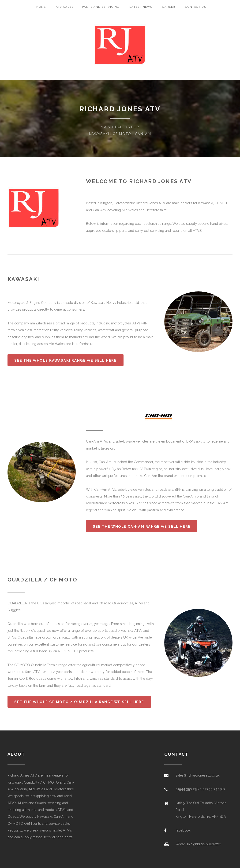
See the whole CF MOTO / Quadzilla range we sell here (79, 702)
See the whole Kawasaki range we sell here (65, 360)
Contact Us (196, 7)
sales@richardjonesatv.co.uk (198, 775)
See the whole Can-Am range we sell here (142, 526)
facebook (183, 830)
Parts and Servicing (101, 7)
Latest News (141, 7)
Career (169, 7)
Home (41, 7)
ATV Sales (65, 7)
